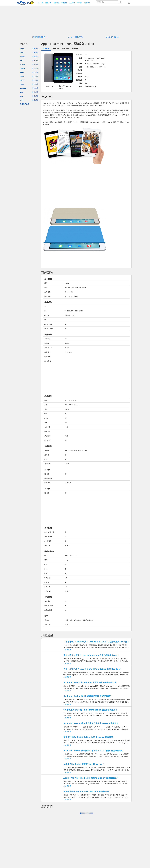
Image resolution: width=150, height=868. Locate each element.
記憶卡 (47, 582)
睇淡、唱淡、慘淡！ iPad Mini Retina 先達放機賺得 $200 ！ (91, 655)
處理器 (47, 343)
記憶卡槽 (47, 587)
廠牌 (46, 283)
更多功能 (47, 591)
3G (45, 311)
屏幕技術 (47, 464)
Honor (22, 56)
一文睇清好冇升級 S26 (112, 37)
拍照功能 (47, 483)
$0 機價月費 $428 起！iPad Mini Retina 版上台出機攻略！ (91, 710)
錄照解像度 (48, 478)
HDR (46, 459)
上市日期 (47, 292)
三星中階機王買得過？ (39, 37)
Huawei (23, 64)
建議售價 (47, 296)
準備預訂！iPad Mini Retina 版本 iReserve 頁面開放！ (89, 737)
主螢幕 (47, 450)
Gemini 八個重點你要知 (76, 37)
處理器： (81, 77)
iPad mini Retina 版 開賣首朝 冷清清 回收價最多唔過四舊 (90, 682)
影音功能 (47, 545)
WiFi (46, 556)
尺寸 (46, 405)
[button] (129, 3)
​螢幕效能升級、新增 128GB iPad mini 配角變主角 (86, 792)
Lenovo (23, 68)
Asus (22, 53)
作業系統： (80, 55)
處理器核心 (48, 348)
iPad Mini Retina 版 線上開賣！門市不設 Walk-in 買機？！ (91, 723)
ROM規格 (48, 361)
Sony (22, 92)
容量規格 (47, 352)
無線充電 (47, 436)
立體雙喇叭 (48, 537)
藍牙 (46, 560)
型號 (46, 287)
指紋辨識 (47, 601)
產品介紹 (56, 48)
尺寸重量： (80, 64)
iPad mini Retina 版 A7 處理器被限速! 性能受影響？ (88, 696)
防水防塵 (47, 440)
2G (45, 306)
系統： (82, 58)
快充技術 (47, 431)
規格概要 (46, 48)
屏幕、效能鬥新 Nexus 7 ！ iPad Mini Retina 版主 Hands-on (92, 669)
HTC (21, 60)
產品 (37, 49)
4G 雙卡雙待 (49, 324)
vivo (22, 96)
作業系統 (47, 339)
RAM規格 (47, 357)
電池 (46, 423)
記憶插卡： (80, 80)
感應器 (47, 620)
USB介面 (47, 578)
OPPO (22, 80)
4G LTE (47, 315)
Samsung (23, 88)
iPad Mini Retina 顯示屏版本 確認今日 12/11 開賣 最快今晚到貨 (93, 751)
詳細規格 (66, 48)
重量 (46, 409)
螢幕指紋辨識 (49, 606)
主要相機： (80, 70)
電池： (82, 83)
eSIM (46, 418)
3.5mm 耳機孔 (49, 532)
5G (45, 320)
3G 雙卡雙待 (49, 329)
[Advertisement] (86, 192)
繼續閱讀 (68, 650)
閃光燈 (47, 474)
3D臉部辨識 (48, 610)
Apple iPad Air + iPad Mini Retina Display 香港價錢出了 (91, 778)
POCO (22, 84)
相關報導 (75, 48)
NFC (46, 569)
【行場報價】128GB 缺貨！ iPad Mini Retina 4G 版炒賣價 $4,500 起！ (96, 642)
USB (46, 573)
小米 (22, 100)
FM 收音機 (48, 541)
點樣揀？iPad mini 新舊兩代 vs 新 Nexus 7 (84, 764)
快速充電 (47, 427)
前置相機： (80, 73)
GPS (46, 564)
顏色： (82, 86)
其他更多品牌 (24, 104)
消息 (34, 49)
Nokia (22, 76)
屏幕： (82, 67)
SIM (46, 414)
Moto (22, 72)
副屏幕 (47, 455)
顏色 (46, 400)
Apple (22, 49)
